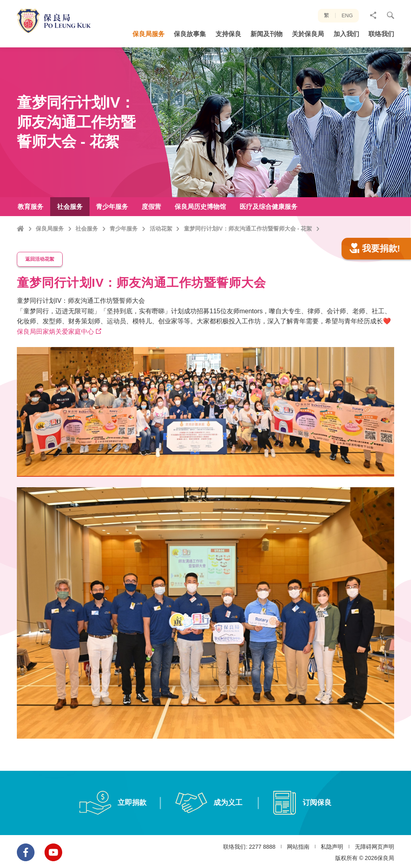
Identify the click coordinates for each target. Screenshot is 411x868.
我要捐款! (375, 288)
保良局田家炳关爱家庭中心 (55, 369)
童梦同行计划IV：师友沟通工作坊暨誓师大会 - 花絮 (248, 229)
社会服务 (87, 229)
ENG (347, 15)
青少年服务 (124, 229)
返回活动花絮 (40, 297)
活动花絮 (161, 229)
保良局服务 (50, 229)
